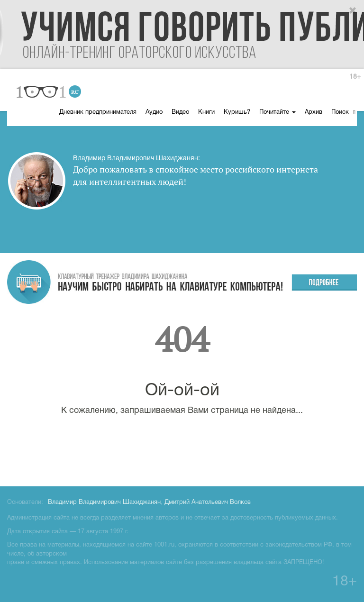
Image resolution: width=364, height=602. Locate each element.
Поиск (343, 112)
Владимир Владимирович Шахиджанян (104, 502)
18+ (355, 77)
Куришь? (237, 112)
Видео (180, 112)
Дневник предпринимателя (98, 112)
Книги (206, 112)
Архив (314, 112)
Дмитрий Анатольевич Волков (208, 502)
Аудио (154, 112)
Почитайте (278, 112)
